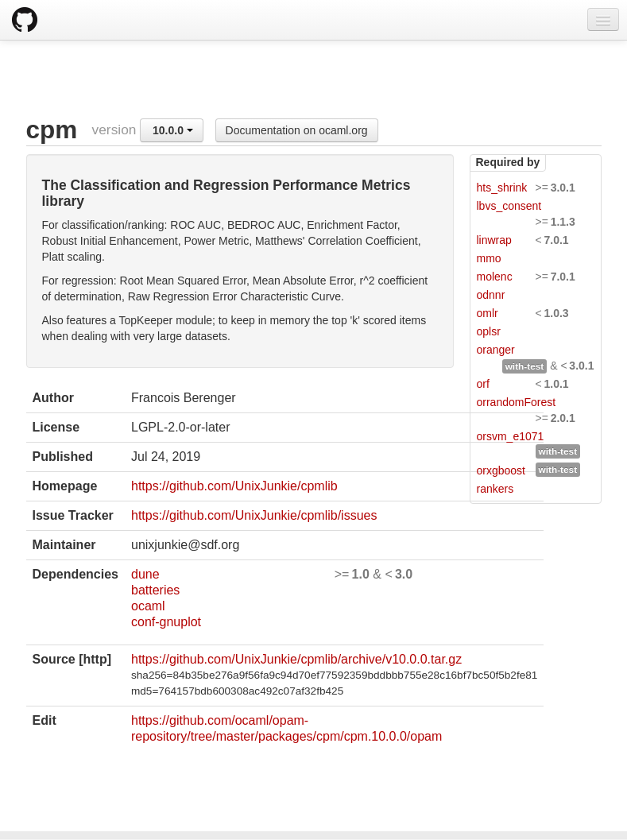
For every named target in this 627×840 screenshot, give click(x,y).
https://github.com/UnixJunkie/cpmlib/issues (254, 515)
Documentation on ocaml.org (297, 130)
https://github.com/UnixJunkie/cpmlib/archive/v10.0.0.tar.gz (296, 659)
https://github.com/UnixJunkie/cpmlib (234, 486)
